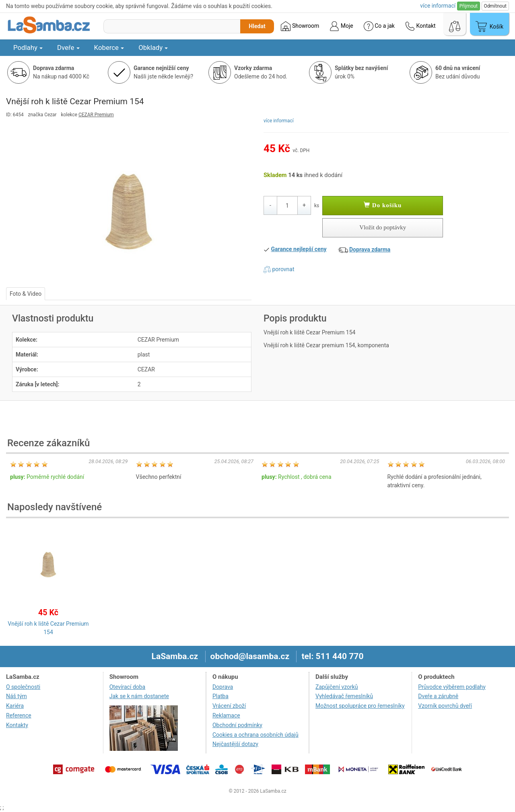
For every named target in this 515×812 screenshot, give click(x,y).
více (438, 6)
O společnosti (23, 687)
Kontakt (420, 26)
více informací (279, 121)
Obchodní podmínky (237, 725)
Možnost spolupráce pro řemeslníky (360, 706)
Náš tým (16, 696)
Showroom (300, 26)
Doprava (223, 687)
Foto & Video (26, 294)
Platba (220, 696)
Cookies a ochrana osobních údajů (255, 735)
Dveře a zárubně (438, 696)
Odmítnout (495, 6)
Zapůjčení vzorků (337, 687)
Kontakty (17, 725)
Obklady (153, 47)
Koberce (109, 47)
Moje (341, 26)
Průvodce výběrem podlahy (452, 687)
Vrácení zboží (229, 706)
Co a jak (379, 26)
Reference (19, 715)
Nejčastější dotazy (235, 744)
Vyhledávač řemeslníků (344, 696)
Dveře (68, 47)
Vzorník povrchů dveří (445, 706)
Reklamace (226, 715)
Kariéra (15, 706)
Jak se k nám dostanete (139, 696)
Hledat (257, 26)
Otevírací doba (128, 687)
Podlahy (28, 47)
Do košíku (383, 205)
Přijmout (469, 6)
